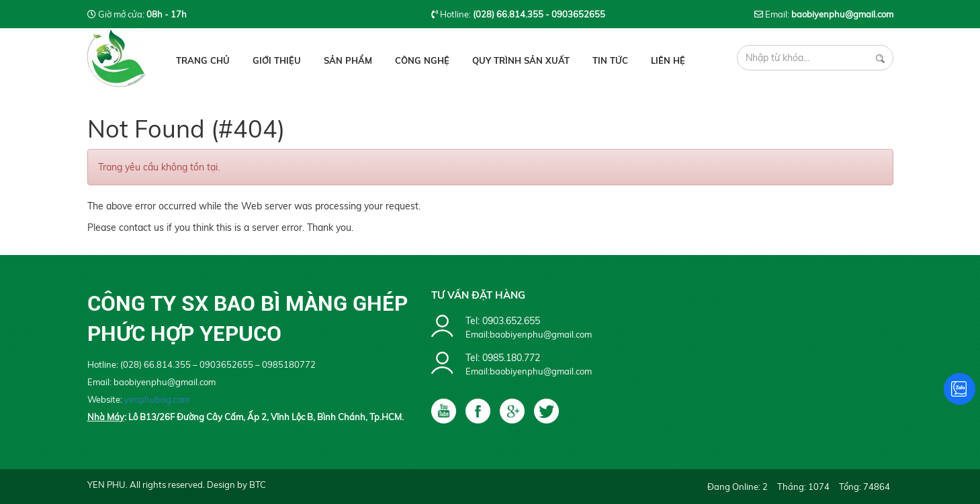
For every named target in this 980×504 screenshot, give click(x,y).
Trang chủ (203, 60)
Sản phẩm (348, 60)
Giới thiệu (277, 60)
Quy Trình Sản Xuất (521, 60)
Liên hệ (668, 60)
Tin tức (610, 60)
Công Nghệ (422, 60)
